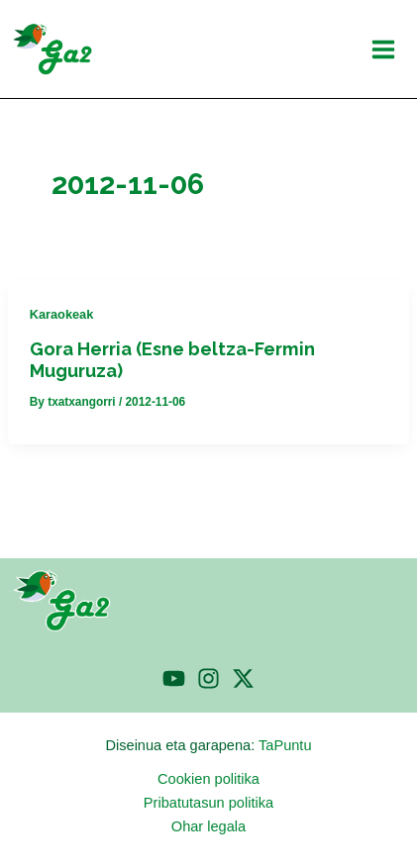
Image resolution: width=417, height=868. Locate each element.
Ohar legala (208, 826)
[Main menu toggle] (383, 49)
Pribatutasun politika (208, 803)
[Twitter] (243, 678)
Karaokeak (62, 314)
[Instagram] (208, 678)
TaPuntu (285, 745)
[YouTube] (174, 678)
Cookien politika (208, 779)
